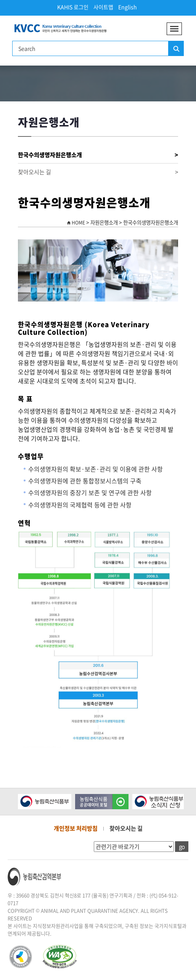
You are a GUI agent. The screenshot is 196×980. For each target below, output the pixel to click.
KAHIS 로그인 (73, 7)
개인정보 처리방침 (76, 828)
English (128, 7)
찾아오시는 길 (98, 172)
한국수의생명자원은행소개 (98, 155)
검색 (176, 49)
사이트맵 (103, 7)
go (182, 847)
